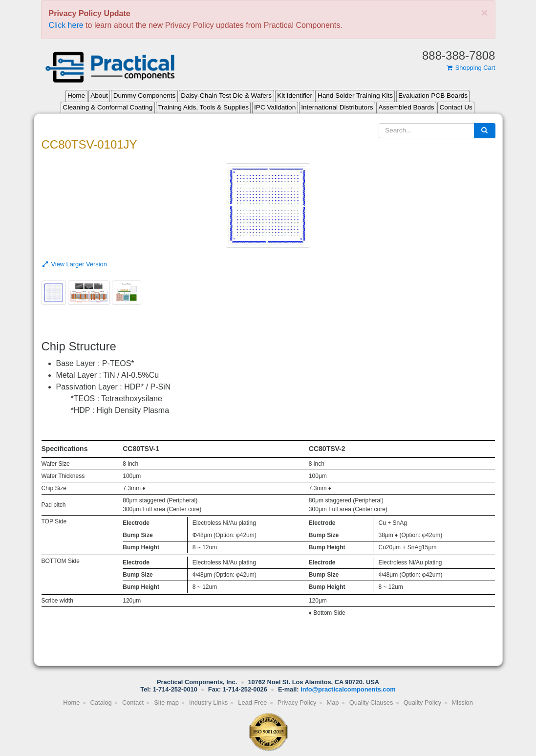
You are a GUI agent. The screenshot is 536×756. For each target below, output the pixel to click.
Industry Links (208, 702)
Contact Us (456, 107)
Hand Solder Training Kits (355, 96)
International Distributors (337, 107)
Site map (166, 702)
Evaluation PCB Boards (433, 96)
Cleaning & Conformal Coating (108, 107)
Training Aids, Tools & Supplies (203, 107)
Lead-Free (252, 702)
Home (76, 96)
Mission (462, 702)
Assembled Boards (406, 107)
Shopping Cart (471, 68)
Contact (133, 702)
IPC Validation (275, 107)
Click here (66, 25)
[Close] (484, 13)
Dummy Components (145, 96)
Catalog (101, 702)
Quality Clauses (371, 702)
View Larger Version (74, 264)
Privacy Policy (297, 702)
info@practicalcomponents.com (348, 689)
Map (333, 702)
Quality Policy (423, 702)
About (99, 96)
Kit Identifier (295, 96)
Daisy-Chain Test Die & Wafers (226, 96)
